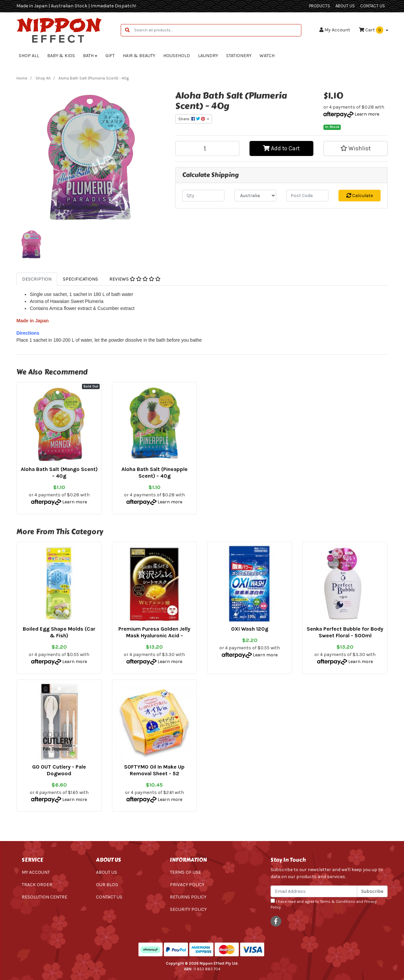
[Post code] (307, 196)
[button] (356, 148)
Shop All (29, 56)
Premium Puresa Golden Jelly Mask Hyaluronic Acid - (154, 632)
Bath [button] (88, 56)
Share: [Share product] (192, 119)
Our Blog (107, 885)
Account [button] (335, 30)
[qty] (203, 196)
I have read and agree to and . (324, 904)
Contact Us (373, 6)
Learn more (367, 114)
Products (320, 6)
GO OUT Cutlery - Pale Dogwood (59, 770)
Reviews (135, 279)
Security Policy (188, 909)
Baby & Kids (61, 56)
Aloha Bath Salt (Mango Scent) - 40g (59, 472)
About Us (345, 6)
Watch (267, 56)
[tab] (37, 279)
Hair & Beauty (139, 56)
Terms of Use (185, 872)
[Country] (256, 196)
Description (37, 279)
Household (177, 56)
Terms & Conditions (338, 902)
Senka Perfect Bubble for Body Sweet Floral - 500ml (345, 632)
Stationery (239, 56)
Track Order (37, 885)
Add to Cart (281, 148)
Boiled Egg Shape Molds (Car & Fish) (59, 632)
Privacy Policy (187, 885)
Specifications (80, 279)
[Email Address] (314, 891)
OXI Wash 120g (250, 629)
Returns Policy (188, 897)
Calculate (360, 196)
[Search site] (127, 30)
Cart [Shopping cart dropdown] (372, 30)
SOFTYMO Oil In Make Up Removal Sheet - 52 (154, 770)
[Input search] (218, 30)
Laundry (208, 56)
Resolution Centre (44, 897)
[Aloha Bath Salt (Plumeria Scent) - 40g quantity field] (207, 148)
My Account (36, 872)
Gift (110, 56)
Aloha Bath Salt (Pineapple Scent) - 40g (155, 472)
